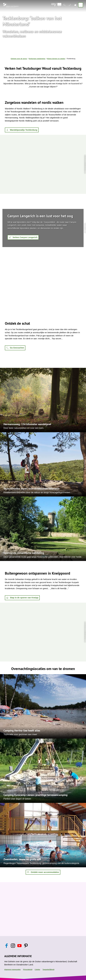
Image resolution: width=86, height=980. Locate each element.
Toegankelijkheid (48, 969)
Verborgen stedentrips (37, 59)
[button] (22, 130)
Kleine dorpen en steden (56, 59)
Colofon (37, 969)
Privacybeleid (28, 969)
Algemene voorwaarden (12, 969)
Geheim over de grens (19, 59)
